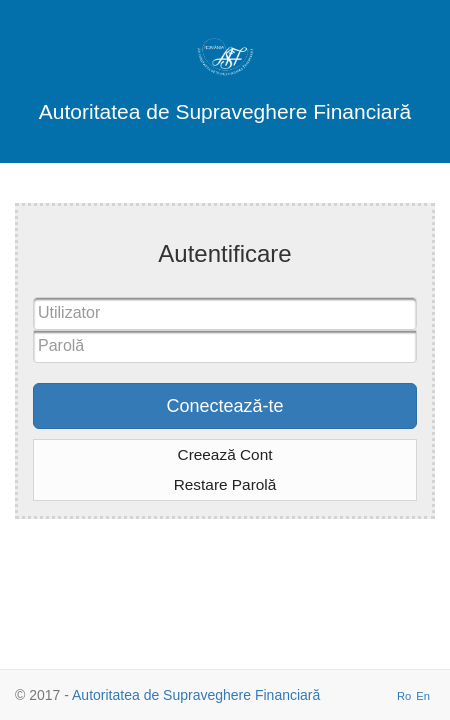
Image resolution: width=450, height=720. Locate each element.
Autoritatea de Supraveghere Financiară (196, 695)
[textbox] (225, 313)
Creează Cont (225, 454)
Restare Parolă (225, 484)
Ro (404, 696)
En (423, 696)
